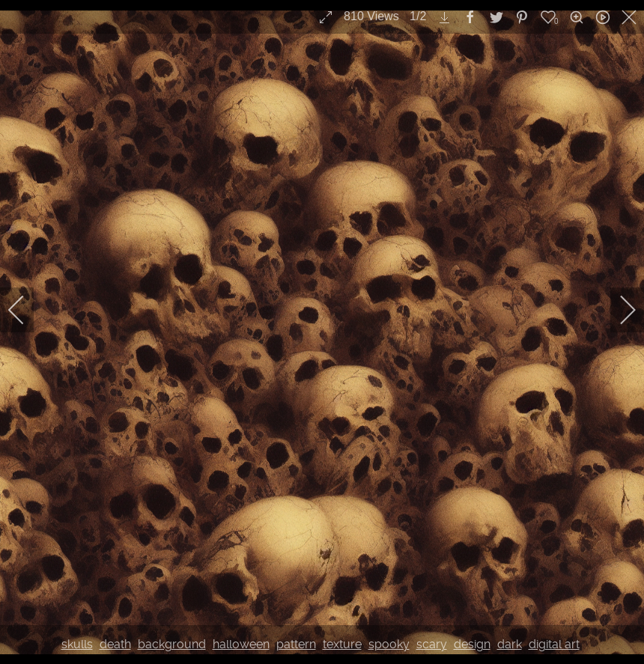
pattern (296, 644)
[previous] (26, 310)
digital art (554, 644)
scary (432, 644)
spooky (389, 644)
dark (510, 644)
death (115, 644)
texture (342, 644)
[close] (631, 17)
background (172, 644)
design (472, 644)
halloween (241, 644)
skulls (77, 644)
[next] (618, 310)
